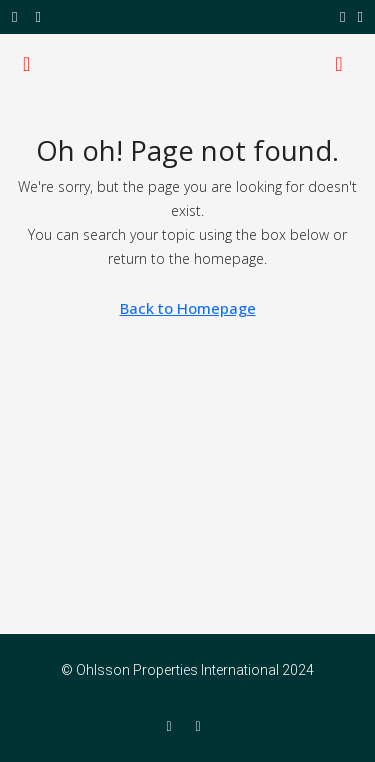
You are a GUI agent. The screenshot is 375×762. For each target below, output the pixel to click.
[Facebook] (172, 726)
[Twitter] (202, 726)
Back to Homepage (188, 308)
